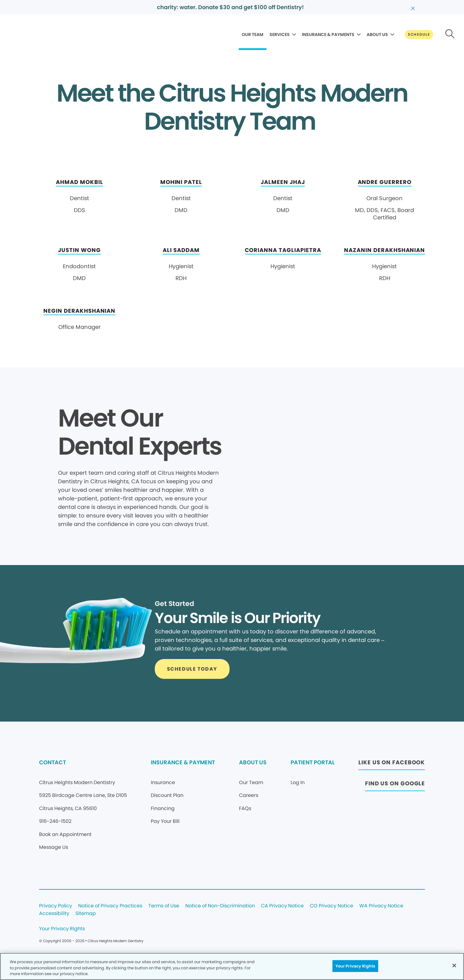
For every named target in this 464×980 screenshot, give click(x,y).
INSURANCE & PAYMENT (183, 762)
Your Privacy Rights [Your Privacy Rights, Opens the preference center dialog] (355, 966)
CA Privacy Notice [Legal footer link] (282, 906)
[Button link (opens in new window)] (392, 764)
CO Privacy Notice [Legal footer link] (332, 906)
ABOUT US (377, 34)
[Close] (454, 965)
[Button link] (419, 34)
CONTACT (53, 762)
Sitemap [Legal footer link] (86, 914)
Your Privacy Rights (62, 929)
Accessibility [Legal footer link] (54, 914)
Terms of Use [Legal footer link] (164, 906)
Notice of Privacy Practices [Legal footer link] (110, 906)
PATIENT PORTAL (313, 762)
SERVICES (280, 34)
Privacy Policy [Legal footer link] (56, 906)
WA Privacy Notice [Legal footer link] (381, 906)
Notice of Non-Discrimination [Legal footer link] (220, 906)
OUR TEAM (253, 34)
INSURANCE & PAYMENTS (328, 34)
